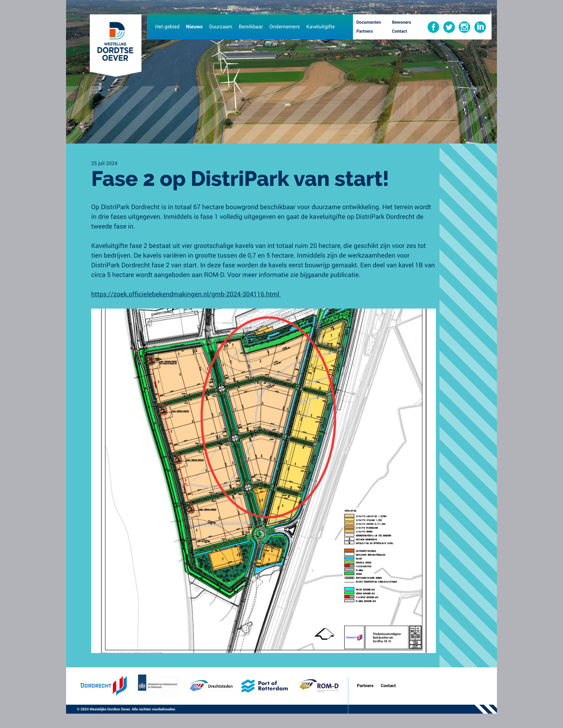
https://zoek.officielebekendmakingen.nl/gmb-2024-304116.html (186, 294)
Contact (388, 686)
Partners (365, 686)
